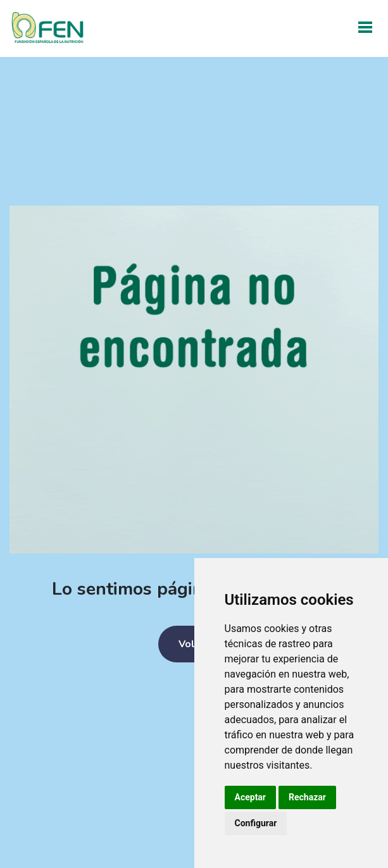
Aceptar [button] (251, 797)
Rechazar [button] (307, 797)
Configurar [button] (256, 823)
